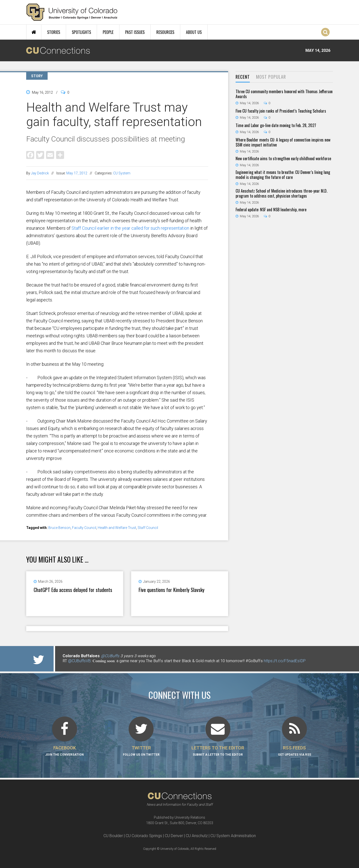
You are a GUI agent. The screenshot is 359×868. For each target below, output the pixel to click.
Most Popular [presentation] (271, 77)
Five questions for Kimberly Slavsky (172, 590)
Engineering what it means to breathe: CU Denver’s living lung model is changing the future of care (283, 175)
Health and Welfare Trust (117, 528)
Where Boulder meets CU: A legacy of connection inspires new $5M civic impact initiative (283, 142)
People (108, 32)
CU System (122, 173)
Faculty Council (84, 528)
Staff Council (148, 528)
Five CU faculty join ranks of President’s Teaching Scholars (281, 111)
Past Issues (135, 32)
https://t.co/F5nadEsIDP (285, 661)
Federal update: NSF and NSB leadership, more (271, 210)
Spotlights (81, 32)
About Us (194, 32)
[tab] (243, 77)
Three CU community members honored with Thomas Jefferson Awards (284, 94)
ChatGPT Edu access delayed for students (73, 590)
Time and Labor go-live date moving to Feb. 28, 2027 (276, 125)
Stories (54, 32)
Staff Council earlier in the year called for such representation (130, 228)
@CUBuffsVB (79, 661)
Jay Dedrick (40, 173)
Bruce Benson (59, 528)
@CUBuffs (110, 656)
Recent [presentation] (243, 77)
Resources (165, 32)
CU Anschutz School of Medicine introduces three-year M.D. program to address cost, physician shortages (281, 193)
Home (34, 32)
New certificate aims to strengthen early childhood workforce (283, 158)
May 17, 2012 (77, 173)
